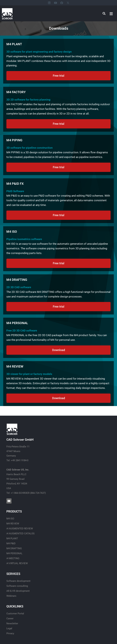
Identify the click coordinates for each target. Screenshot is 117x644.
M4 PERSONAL (14, 553)
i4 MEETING (13, 558)
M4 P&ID (11, 543)
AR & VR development (18, 591)
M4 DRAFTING (14, 548)
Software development (18, 581)
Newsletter (12, 623)
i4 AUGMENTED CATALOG (20, 534)
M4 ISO (10, 519)
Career (10, 619)
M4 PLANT (12, 538)
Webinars (11, 596)
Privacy (10, 633)
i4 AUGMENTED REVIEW (20, 529)
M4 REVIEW (13, 524)
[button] (111, 14)
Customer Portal (15, 614)
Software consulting (17, 586)
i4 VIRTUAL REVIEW (17, 563)
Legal (9, 628)
